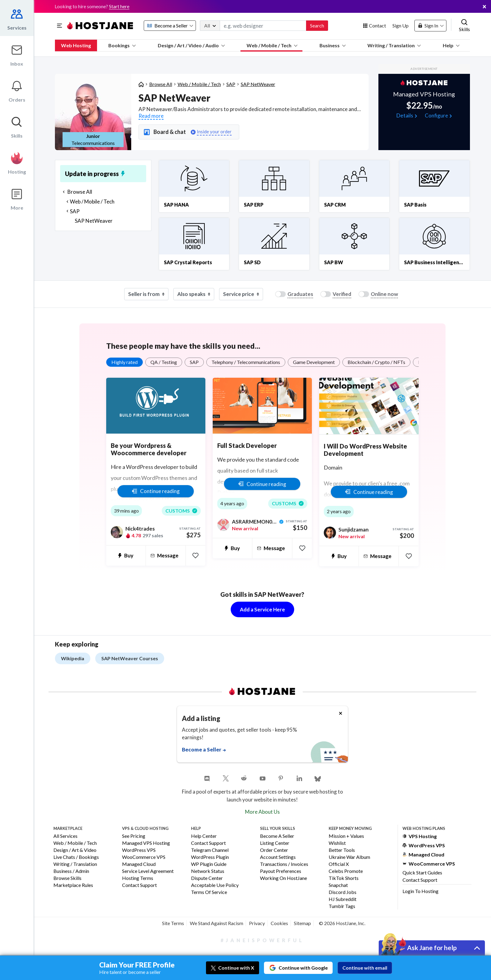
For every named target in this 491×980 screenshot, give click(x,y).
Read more (151, 116)
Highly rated (125, 362)
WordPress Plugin (210, 857)
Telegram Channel (210, 850)
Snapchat (338, 885)
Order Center (274, 850)
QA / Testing (164, 362)
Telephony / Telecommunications (246, 362)
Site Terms (173, 923)
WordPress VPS (139, 850)
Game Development (314, 362)
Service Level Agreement (148, 871)
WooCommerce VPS (144, 857)
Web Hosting (76, 45)
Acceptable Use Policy (215, 885)
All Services (65, 836)
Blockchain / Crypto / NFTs (376, 362)
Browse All (161, 84)
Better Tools (342, 850)
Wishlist (337, 843)
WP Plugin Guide (209, 864)
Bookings (122, 45)
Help (451, 45)
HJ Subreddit (343, 899)
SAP (231, 84)
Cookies (279, 923)
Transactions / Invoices (284, 864)
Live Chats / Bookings (76, 857)
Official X (339, 864)
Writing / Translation (394, 45)
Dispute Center (207, 878)
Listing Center (275, 843)
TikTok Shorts (344, 878)
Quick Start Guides (422, 872)
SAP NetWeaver (258, 84)
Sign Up (401, 25)
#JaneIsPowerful (262, 940)
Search (317, 25)
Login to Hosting (421, 891)
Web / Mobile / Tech (272, 45)
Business (333, 45)
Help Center (204, 836)
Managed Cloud (139, 864)
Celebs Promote (346, 871)
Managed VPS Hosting (146, 843)
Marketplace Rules (73, 885)
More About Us (262, 812)
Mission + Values (346, 836)
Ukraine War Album (349, 857)
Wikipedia (73, 658)
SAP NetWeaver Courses (130, 658)
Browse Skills (67, 878)
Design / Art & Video (75, 850)
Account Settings (278, 857)
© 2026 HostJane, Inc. (342, 923)
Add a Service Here (262, 609)
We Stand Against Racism (217, 923)
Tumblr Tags (342, 906)
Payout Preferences (281, 871)
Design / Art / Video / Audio (191, 45)
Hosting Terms (138, 878)
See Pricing (134, 836)
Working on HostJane (283, 878)
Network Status (208, 871)
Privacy (257, 923)
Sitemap (302, 923)
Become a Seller (277, 836)
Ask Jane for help (432, 948)
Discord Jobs (343, 892)
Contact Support (139, 885)
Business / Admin (71, 871)
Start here (119, 6)
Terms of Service (209, 892)
